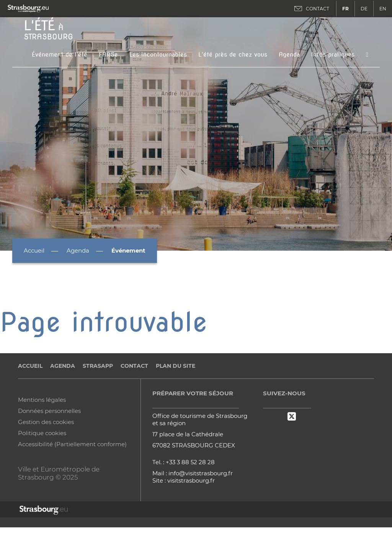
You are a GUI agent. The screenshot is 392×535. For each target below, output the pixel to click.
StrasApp (98, 366)
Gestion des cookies (46, 422)
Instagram (304, 416)
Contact (134, 366)
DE (364, 9)
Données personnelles (49, 411)
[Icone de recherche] (367, 55)
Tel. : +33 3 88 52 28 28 (184, 462)
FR (345, 9)
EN (383, 9)
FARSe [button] (108, 55)
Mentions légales (42, 400)
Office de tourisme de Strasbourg (200, 416)
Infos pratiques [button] (333, 55)
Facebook (267, 416)
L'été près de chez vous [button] (233, 55)
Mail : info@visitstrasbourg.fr (193, 473)
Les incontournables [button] (158, 55)
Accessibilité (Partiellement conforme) (72, 444)
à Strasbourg (48, 29)
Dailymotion (279, 416)
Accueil (34, 250)
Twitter (292, 416)
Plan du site (176, 366)
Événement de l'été (60, 55)
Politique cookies (42, 433)
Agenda (289, 55)
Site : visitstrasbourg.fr (184, 480)
